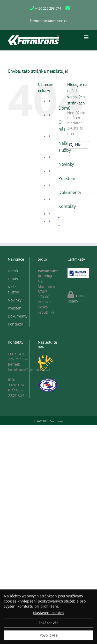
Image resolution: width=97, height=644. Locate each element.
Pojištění (67, 178)
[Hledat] (71, 145)
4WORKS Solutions (50, 421)
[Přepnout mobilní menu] (87, 37)
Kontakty (67, 206)
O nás (13, 279)
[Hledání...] (78, 145)
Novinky (66, 164)
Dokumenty (70, 192)
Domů (13, 271)
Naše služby (13, 289)
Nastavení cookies (49, 614)
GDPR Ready (77, 298)
